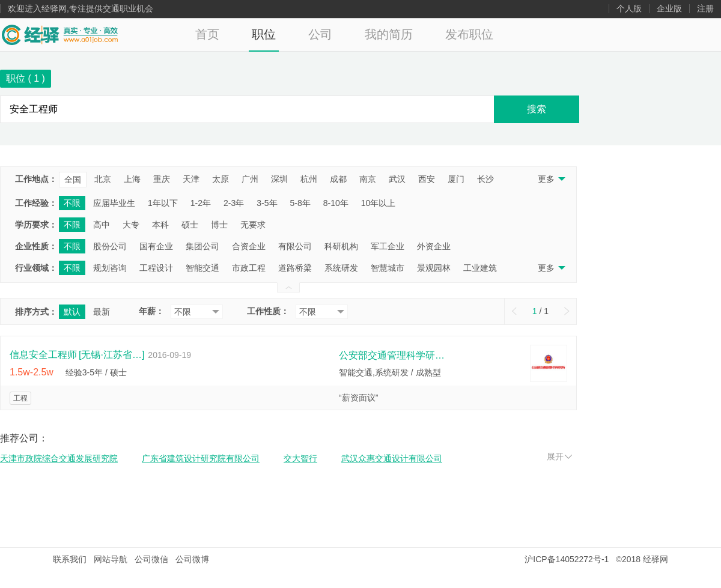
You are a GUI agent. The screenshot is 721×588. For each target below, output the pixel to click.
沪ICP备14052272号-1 (567, 559)
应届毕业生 (114, 203)
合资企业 (249, 246)
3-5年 (267, 203)
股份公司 (110, 246)
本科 (160, 225)
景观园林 (434, 268)
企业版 (669, 9)
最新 (102, 312)
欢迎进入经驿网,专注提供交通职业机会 (81, 9)
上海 (132, 179)
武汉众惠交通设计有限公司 (392, 458)
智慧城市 (388, 268)
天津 (191, 179)
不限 (72, 203)
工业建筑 (480, 268)
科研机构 (341, 246)
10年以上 (379, 203)
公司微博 (192, 559)
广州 (250, 179)
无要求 (253, 225)
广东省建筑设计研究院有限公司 (201, 458)
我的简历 (389, 34)
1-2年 (201, 203)
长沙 (485, 179)
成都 (338, 179)
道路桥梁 (295, 268)
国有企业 (156, 246)
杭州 (309, 179)
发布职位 (469, 34)
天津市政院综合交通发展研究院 (59, 458)
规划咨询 (110, 268)
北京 (103, 179)
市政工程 (249, 268)
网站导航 (111, 559)
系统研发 (341, 268)
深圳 (279, 179)
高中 (102, 225)
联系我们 (70, 559)
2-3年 (234, 203)
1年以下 (163, 203)
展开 (559, 456)
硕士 (190, 225)
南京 (368, 179)
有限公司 (295, 246)
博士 (219, 225)
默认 (72, 312)
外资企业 (434, 246)
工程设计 (156, 268)
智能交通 (202, 268)
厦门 (456, 179)
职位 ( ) (26, 78)
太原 (221, 179)
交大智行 (300, 458)
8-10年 (336, 203)
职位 (264, 34)
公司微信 (151, 559)
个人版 (629, 9)
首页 (207, 34)
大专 (131, 225)
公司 (320, 34)
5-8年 (300, 203)
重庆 (162, 179)
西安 (427, 179)
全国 (73, 180)
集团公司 (202, 246)
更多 (551, 179)
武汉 (397, 179)
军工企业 (388, 246)
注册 (705, 9)
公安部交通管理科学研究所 (393, 355)
